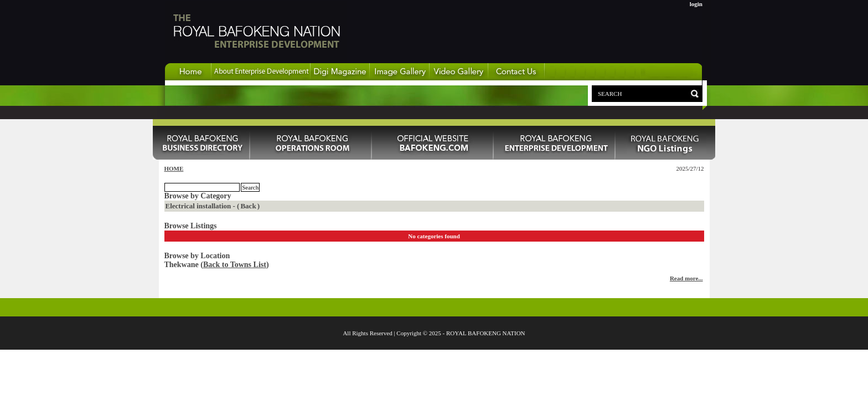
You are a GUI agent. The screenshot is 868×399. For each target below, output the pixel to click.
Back (248, 206)
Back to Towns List (235, 265)
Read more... (686, 278)
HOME (174, 168)
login (696, 4)
